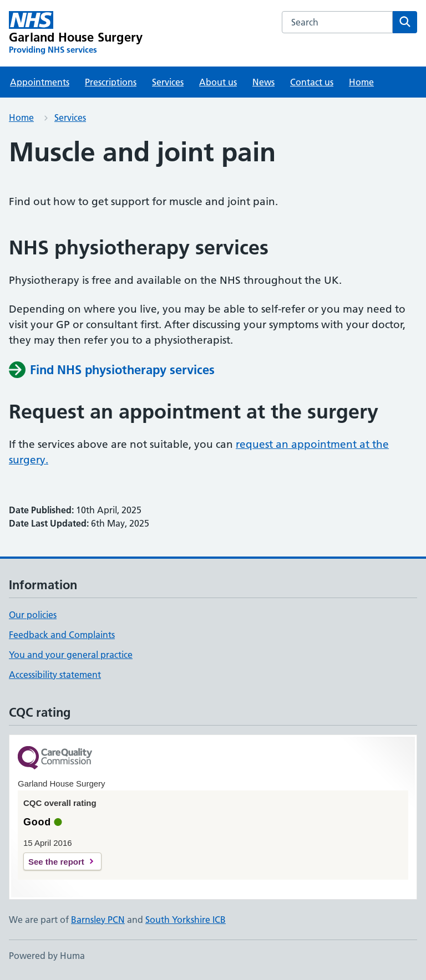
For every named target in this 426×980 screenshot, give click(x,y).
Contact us (312, 82)
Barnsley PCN (98, 920)
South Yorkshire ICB (186, 920)
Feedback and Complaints (62, 635)
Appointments (40, 82)
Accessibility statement (55, 675)
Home (361, 82)
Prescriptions (111, 82)
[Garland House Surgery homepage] (76, 33)
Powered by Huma (47, 956)
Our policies (33, 615)
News (263, 82)
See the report (56, 862)
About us (218, 82)
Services (168, 82)
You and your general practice (71, 655)
